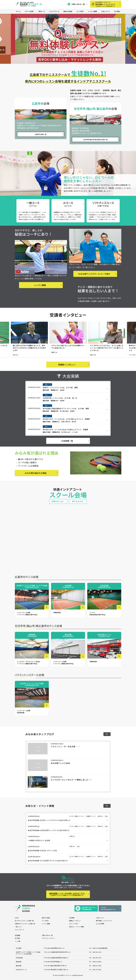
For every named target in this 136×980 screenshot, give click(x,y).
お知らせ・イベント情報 (76, 927)
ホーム (18, 11)
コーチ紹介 (80, 11)
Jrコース (68, 204)
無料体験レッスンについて (108, 4)
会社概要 (17, 935)
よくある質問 (100, 924)
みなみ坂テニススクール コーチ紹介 (94, 274)
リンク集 (17, 941)
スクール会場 (29, 11)
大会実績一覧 (67, 441)
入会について (106, 11)
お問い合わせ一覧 (78, 4)
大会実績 (72, 918)
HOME (17, 918)
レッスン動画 (93, 11)
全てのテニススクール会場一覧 (24, 921)
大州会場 (19, 948)
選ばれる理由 (68, 11)
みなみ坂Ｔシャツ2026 (60, 763)
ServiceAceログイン (110, 909)
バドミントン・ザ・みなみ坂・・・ (66, 746)
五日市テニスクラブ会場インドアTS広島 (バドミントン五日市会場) (28, 953)
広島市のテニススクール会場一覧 (25, 924)
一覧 (106, 734)
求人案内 (117, 11)
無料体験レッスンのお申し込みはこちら (67, 894)
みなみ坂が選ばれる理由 (36, 473)
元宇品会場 (19, 958)
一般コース (41, 11)
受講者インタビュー (67, 365)
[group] (68, 39)
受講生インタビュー (75, 921)
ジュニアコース (54, 11)
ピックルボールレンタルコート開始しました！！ (71, 780)
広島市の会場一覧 (41, 134)
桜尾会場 (19, 962)
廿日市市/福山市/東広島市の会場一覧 (95, 140)
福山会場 (19, 966)
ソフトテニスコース (103, 204)
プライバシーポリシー (49, 938)
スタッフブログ (74, 924)
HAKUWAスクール (21, 970)
